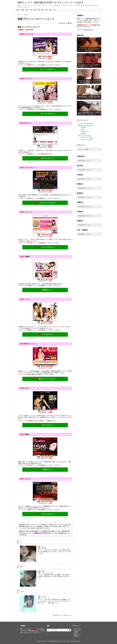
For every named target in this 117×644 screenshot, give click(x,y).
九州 (54, 10)
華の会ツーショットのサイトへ (45, 379)
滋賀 (27, 15)
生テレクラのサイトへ (45, 158)
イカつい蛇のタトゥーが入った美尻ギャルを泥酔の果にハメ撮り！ (89, 65)
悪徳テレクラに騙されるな (86, 125)
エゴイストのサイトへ (45, 514)
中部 (31, 10)
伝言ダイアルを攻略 (87, 139)
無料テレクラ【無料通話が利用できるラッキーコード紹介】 (51, 2)
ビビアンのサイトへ (45, 425)
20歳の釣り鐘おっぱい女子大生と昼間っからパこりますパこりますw (89, 97)
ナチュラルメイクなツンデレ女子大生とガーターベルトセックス (89, 50)
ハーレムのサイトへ (45, 334)
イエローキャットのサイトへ (45, 203)
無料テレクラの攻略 (84, 136)
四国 (50, 10)
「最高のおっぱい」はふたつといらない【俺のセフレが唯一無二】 (89, 81)
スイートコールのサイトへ (45, 69)
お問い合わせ (77, 629)
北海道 (23, 10)
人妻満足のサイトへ (45, 290)
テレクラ (61, 615)
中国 (46, 10)
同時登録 (83, 127)
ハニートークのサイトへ (45, 247)
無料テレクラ (68, 615)
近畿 (42, 10)
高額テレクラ (85, 131)
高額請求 (83, 134)
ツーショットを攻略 (87, 137)
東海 (39, 10)
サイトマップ (77, 630)
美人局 (83, 129)
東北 (27, 10)
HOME (18, 10)
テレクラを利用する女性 (85, 123)
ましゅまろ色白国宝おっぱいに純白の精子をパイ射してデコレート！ (89, 113)
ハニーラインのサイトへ (45, 114)
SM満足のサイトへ (45, 470)
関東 (35, 10)
